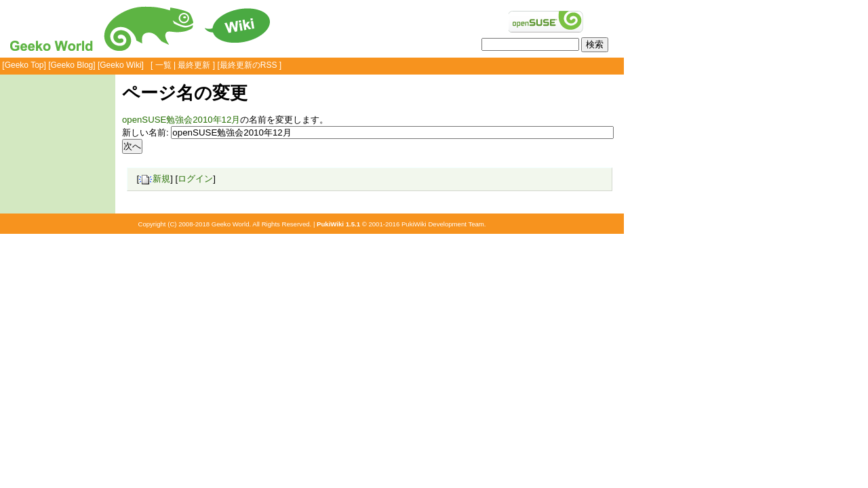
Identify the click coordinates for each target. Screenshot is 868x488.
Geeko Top (24, 65)
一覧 (163, 65)
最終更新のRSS (249, 65)
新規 (155, 179)
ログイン (195, 179)
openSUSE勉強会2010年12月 (181, 120)
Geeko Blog (72, 65)
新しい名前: (145, 133)
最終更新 (194, 65)
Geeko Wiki (120, 65)
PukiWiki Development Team (443, 224)
